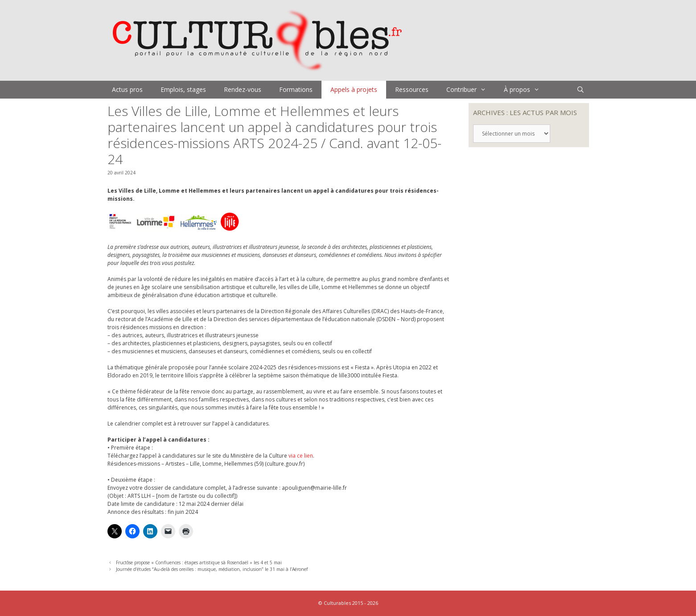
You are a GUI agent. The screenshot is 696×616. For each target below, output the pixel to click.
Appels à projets (354, 89)
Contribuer (471, 90)
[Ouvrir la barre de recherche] (581, 90)
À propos (526, 90)
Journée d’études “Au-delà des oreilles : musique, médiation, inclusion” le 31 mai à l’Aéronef (212, 569)
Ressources (412, 89)
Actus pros (127, 89)
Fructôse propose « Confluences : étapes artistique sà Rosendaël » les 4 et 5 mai (199, 562)
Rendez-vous (243, 89)
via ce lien (301, 456)
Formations (296, 89)
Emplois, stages (183, 89)
